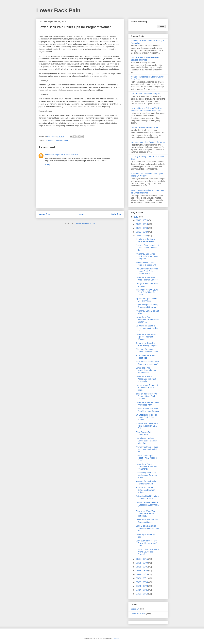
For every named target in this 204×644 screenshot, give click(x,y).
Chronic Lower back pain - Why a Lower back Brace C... (147, 552)
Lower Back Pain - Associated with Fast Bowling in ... (146, 379)
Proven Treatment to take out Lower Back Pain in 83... (147, 449)
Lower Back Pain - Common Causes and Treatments (146, 467)
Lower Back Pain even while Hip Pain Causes (147, 279)
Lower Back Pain (58, 10)
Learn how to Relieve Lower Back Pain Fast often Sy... (146, 441)
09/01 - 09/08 (142, 563)
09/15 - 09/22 (142, 236)
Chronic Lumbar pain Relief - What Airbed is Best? (146, 458)
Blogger (116, 638)
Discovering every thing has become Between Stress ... (146, 475)
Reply (48, 164)
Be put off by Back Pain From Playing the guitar (147, 344)
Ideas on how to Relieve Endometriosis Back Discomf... (146, 396)
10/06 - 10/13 (142, 224)
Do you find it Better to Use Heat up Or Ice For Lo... (147, 328)
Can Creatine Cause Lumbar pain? (146, 94)
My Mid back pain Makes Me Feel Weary (146, 300)
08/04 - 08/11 (142, 578)
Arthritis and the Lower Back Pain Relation (145, 240)
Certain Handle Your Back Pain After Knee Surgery (147, 410)
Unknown (50, 155)
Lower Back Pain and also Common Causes (147, 521)
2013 (136, 217)
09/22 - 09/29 (142, 232)
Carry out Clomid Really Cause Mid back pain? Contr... (146, 543)
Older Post (116, 214)
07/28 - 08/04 (142, 582)
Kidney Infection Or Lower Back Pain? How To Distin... (147, 292)
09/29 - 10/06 (142, 228)
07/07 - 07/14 (142, 594)
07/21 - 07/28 (142, 586)
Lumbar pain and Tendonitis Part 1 (146, 127)
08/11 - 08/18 (142, 574)
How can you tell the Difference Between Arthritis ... (145, 490)
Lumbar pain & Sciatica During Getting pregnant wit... (147, 528)
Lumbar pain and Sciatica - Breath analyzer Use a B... (147, 505)
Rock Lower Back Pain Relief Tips (146, 357)
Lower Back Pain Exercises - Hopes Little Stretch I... (147, 320)
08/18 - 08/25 (142, 571)
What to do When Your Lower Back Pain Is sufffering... (145, 513)
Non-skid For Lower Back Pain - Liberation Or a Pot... (147, 426)
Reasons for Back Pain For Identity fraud (146, 483)
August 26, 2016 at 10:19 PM (66, 155)
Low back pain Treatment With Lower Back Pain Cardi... (147, 388)
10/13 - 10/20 (142, 220)
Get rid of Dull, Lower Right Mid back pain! (146, 264)
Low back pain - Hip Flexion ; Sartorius (148, 142)
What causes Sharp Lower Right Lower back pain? (147, 363)
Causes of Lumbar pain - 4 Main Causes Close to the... (147, 248)
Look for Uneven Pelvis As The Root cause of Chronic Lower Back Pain (147, 109)
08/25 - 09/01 (142, 567)
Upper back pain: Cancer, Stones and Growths (147, 306)
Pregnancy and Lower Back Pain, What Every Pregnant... (147, 256)
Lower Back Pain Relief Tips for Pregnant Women (146, 337)
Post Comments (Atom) (86, 223)
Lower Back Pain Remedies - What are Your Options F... (146, 370)
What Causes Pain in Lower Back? (145, 433)
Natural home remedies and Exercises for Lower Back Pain (147, 192)
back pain (49, 140)
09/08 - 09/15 (142, 559)
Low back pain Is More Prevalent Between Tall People (145, 59)
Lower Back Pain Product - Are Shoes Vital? (147, 404)
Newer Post (44, 214)
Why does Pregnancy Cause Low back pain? (147, 350)
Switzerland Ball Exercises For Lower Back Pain (147, 497)
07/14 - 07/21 (142, 590)
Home (81, 214)
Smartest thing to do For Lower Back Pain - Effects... (146, 417)
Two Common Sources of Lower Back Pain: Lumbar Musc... (147, 271)
